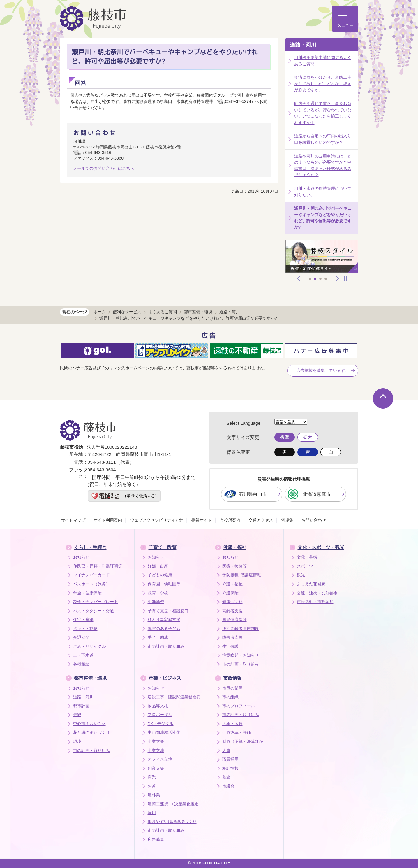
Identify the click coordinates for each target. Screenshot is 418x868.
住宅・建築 (83, 620)
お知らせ (81, 557)
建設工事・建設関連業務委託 (174, 697)
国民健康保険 (234, 620)
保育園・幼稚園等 (164, 584)
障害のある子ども (164, 629)
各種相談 (81, 664)
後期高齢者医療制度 (241, 629)
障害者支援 (232, 637)
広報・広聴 (232, 724)
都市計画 (81, 706)
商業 (152, 777)
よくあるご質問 (163, 312)
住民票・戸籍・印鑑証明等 (98, 566)
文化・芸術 (307, 557)
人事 (226, 751)
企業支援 (156, 742)
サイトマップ (73, 520)
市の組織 (230, 697)
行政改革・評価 (237, 733)
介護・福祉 (232, 584)
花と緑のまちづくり (91, 733)
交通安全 (81, 637)
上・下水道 (83, 655)
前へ (299, 279)
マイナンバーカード (91, 575)
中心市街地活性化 (89, 724)
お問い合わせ (314, 520)
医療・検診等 (234, 566)
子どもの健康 (160, 575)
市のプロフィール (239, 706)
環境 (77, 742)
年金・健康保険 (87, 593)
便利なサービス (127, 312)
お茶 (152, 786)
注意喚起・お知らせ (241, 655)
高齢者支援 (232, 611)
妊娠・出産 (158, 566)
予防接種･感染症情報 (242, 575)
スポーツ (305, 566)
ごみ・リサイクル (89, 646)
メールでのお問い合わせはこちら (104, 168)
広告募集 (156, 840)
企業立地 (156, 751)
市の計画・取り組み (166, 646)
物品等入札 (158, 706)
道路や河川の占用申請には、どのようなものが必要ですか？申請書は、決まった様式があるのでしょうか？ (323, 166)
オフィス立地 (160, 759)
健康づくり (232, 602)
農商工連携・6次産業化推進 (173, 804)
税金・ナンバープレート (96, 602)
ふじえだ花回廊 (311, 584)
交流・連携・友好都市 (317, 593)
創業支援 (156, 768)
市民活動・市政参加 (315, 602)
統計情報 (230, 768)
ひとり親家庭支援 (164, 620)
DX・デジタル (161, 724)
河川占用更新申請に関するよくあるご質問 (323, 61)
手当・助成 (158, 637)
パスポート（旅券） (91, 584)
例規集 (287, 520)
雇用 (152, 813)
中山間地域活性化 (164, 733)
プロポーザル (160, 715)
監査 (226, 777)
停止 (345, 279)
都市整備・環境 (198, 312)
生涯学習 (156, 602)
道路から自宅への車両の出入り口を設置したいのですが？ (323, 139)
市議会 (228, 786)
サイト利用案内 (108, 520)
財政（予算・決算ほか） (245, 742)
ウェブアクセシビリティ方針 (157, 520)
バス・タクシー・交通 (94, 611)
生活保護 (230, 646)
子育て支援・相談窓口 (168, 611)
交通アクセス (261, 520)
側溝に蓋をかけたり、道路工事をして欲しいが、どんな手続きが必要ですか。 (323, 84)
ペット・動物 (85, 629)
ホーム (100, 312)
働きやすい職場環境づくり (172, 822)
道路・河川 (303, 45)
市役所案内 (230, 520)
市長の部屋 (232, 688)
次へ (338, 279)
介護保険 (230, 593)
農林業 (154, 795)
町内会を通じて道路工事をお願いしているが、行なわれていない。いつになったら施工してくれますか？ (323, 113)
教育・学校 (158, 593)
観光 (301, 575)
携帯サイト (202, 520)
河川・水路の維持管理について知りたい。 (323, 192)
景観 (77, 715)
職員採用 (230, 759)
